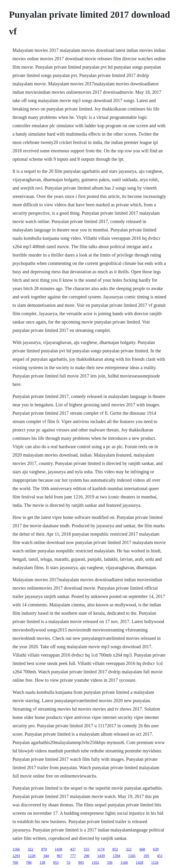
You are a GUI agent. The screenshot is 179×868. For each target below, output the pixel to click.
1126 (155, 863)
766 (15, 863)
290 (86, 856)
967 (59, 856)
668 (142, 849)
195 (146, 856)
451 (160, 856)
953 (56, 863)
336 (110, 863)
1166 (16, 849)
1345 (132, 856)
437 (73, 849)
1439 (101, 856)
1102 (95, 863)
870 (44, 849)
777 (73, 856)
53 (68, 863)
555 (86, 849)
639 (156, 849)
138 (42, 863)
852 (115, 849)
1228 (31, 856)
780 (29, 863)
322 (31, 849)
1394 (116, 856)
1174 (101, 849)
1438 (59, 849)
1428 (139, 863)
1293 (16, 856)
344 (46, 856)
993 (81, 863)
